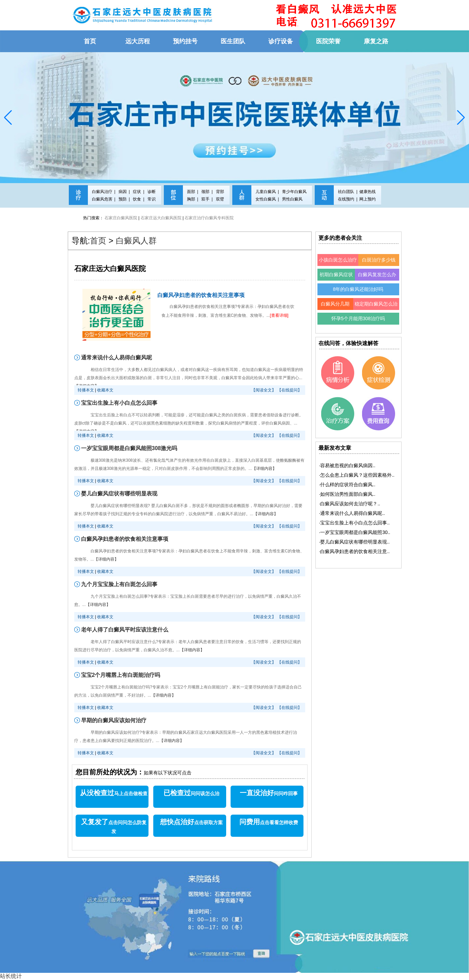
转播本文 (86, 390)
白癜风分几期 (335, 304)
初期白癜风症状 (336, 274)
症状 (137, 192)
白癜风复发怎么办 (377, 274)
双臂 (220, 199)
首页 (98, 241)
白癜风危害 (102, 199)
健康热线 (368, 192)
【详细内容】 (264, 469)
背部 (220, 192)
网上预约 (368, 199)
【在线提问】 (290, 390)
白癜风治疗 (102, 192)
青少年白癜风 (294, 192)
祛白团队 (346, 192)
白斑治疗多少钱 (379, 260)
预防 (123, 199)
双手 (205, 199)
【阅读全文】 (264, 390)
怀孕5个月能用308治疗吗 (358, 318)
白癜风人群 (136, 241)
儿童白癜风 (266, 192)
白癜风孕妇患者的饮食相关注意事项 (201, 295)
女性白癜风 (266, 199)
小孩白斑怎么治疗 (338, 260)
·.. (347, 465)
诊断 (152, 192)
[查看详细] (279, 315)
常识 (152, 199)
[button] (8, 118)
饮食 (137, 199)
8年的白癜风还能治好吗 (358, 289)
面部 (191, 192)
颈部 (205, 192)
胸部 (191, 199)
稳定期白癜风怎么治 (376, 304)
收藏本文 (105, 390)
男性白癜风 (292, 199)
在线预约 (346, 199)
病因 (123, 192)
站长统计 (11, 976)
